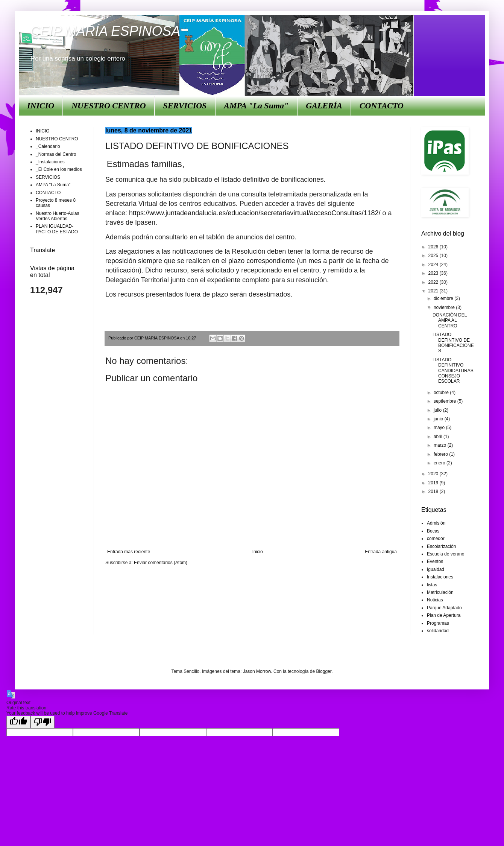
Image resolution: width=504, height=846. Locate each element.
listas (432, 585)
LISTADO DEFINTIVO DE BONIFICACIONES (453, 343)
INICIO (41, 106)
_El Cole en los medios (59, 169)
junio (439, 419)
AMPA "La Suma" (256, 106)
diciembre (444, 298)
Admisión (436, 523)
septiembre (446, 401)
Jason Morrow (257, 671)
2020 (434, 474)
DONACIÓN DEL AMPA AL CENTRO (450, 320)
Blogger (324, 671)
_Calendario (48, 146)
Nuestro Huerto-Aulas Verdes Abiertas (57, 216)
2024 (434, 265)
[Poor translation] (43, 722)
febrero (441, 454)
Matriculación (440, 592)
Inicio (258, 552)
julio (438, 410)
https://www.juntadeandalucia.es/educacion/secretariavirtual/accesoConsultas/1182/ (255, 213)
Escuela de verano (446, 554)
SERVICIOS (185, 106)
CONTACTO (382, 106)
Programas (438, 623)
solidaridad (438, 631)
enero (440, 463)
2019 (434, 483)
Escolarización (441, 546)
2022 (434, 282)
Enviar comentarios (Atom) (161, 563)
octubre (442, 393)
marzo (441, 445)
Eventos (435, 561)
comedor (436, 539)
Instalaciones (440, 577)
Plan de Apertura (444, 615)
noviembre (445, 307)
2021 (434, 291)
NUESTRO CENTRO (109, 106)
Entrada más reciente (129, 552)
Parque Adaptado (444, 608)
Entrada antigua (381, 552)
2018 (434, 491)
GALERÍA (324, 106)
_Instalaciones (50, 162)
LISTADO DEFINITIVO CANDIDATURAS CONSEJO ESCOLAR (453, 371)
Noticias (435, 600)
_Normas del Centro (56, 154)
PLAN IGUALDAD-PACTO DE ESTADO (57, 229)
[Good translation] (18, 722)
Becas (433, 531)
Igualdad (436, 569)
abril (439, 437)
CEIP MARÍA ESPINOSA (105, 31)
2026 (434, 247)
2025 (434, 256)
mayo (440, 428)
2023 (434, 273)
